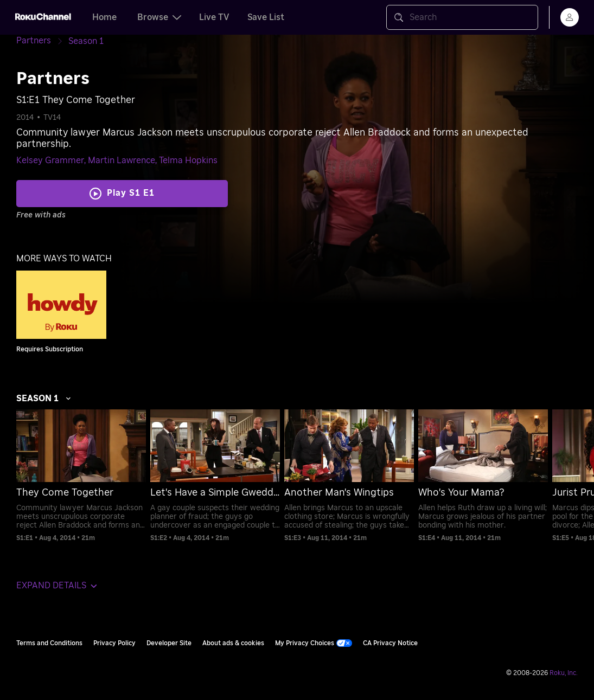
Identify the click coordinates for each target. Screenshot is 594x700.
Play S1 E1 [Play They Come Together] (131, 193)
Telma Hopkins (188, 160)
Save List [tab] (266, 17)
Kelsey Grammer (50, 160)
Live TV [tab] (214, 17)
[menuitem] (81, 476)
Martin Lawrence (122, 160)
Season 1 (44, 399)
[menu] (570, 17)
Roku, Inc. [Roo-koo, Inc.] (564, 673)
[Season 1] (86, 41)
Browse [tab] (159, 17)
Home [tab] (104, 17)
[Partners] (42, 41)
